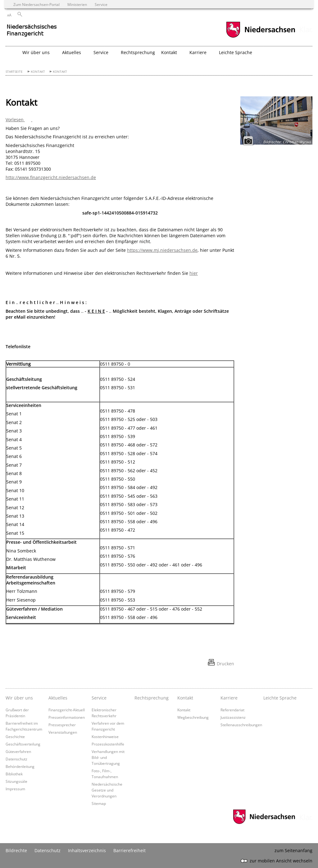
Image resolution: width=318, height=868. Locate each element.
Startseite (14, 72)
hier (194, 273)
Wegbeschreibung (193, 717)
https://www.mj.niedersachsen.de (162, 250)
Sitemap (99, 803)
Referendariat (232, 710)
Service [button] (101, 52)
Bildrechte (16, 850)
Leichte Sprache (236, 52)
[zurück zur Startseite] (60, 33)
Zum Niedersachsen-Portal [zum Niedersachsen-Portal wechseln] (36, 4)
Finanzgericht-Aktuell (67, 710)
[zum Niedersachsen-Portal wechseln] (261, 37)
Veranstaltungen (63, 732)
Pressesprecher (62, 725)
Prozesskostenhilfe (108, 744)
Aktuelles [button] (72, 52)
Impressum (15, 789)
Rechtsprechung (138, 52)
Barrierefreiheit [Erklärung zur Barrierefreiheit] (129, 850)
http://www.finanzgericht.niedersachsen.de (51, 177)
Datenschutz (16, 759)
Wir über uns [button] (36, 52)
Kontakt (38, 72)
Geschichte (15, 736)
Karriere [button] (198, 52)
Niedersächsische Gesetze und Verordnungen (107, 790)
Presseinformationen (67, 717)
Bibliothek (14, 774)
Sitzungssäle (16, 781)
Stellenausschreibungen (241, 725)
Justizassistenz (233, 717)
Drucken (225, 664)
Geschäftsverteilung (23, 744)
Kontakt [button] (169, 52)
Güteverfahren (18, 751)
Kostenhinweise (105, 736)
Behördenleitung (20, 766)
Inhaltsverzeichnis (87, 850)
